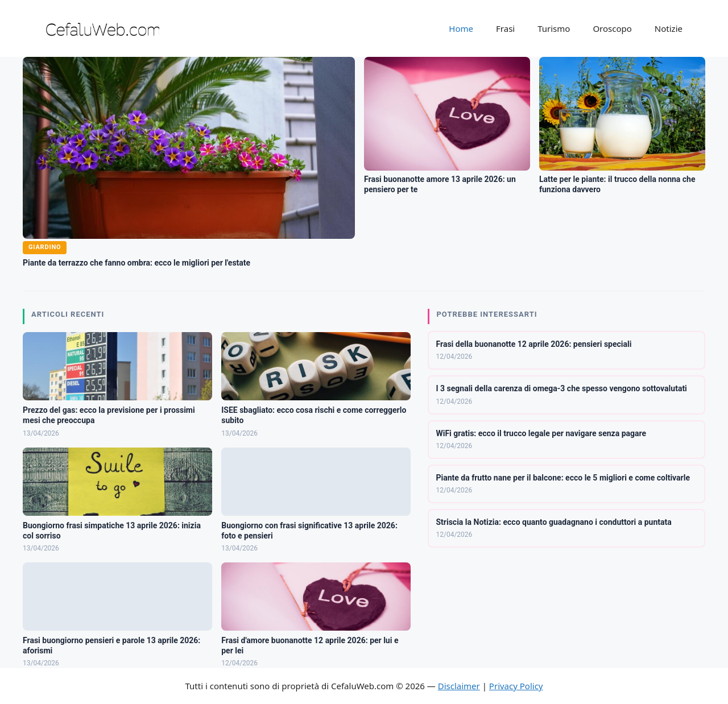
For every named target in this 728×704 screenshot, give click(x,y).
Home (461, 28)
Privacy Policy (516, 686)
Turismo (554, 28)
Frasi (505, 28)
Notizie (669, 28)
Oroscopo (612, 28)
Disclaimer (459, 686)
